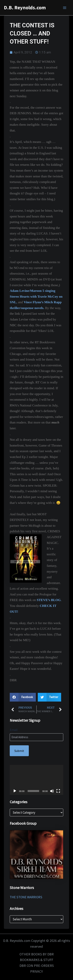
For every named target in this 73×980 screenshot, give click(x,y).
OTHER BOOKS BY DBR (37, 954)
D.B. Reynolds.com (25, 8)
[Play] (15, 791)
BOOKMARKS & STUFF (36, 960)
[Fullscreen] (58, 791)
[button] (23, 697)
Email (14, 730)
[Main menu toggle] (65, 8)
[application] (36, 780)
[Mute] (52, 791)
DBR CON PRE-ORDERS (37, 966)
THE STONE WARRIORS (26, 897)
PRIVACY (36, 971)
